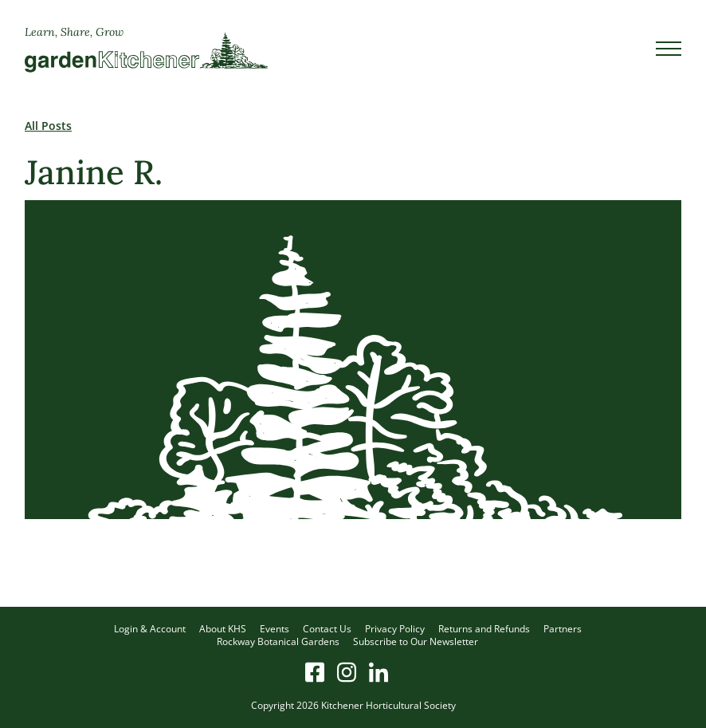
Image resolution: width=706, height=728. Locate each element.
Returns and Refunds (484, 629)
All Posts (48, 126)
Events (275, 629)
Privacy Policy (395, 629)
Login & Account (150, 629)
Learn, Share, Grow (74, 32)
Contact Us (327, 629)
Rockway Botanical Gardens (278, 641)
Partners (563, 629)
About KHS (223, 629)
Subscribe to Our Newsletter (416, 641)
